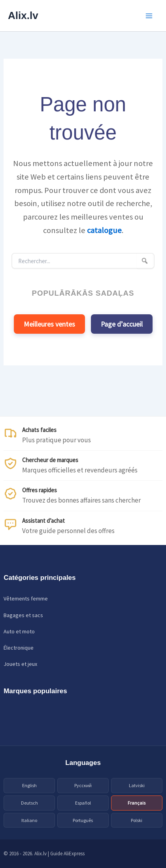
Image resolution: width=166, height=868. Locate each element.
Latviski (137, 785)
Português (83, 820)
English (29, 785)
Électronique (19, 648)
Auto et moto (19, 631)
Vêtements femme (26, 598)
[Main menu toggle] (149, 16)
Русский (83, 785)
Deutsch (29, 803)
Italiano (29, 820)
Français (137, 803)
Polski (137, 820)
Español (83, 803)
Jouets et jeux (20, 664)
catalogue (104, 230)
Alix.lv (23, 15)
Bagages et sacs (23, 615)
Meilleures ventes (49, 324)
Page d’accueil (122, 324)
